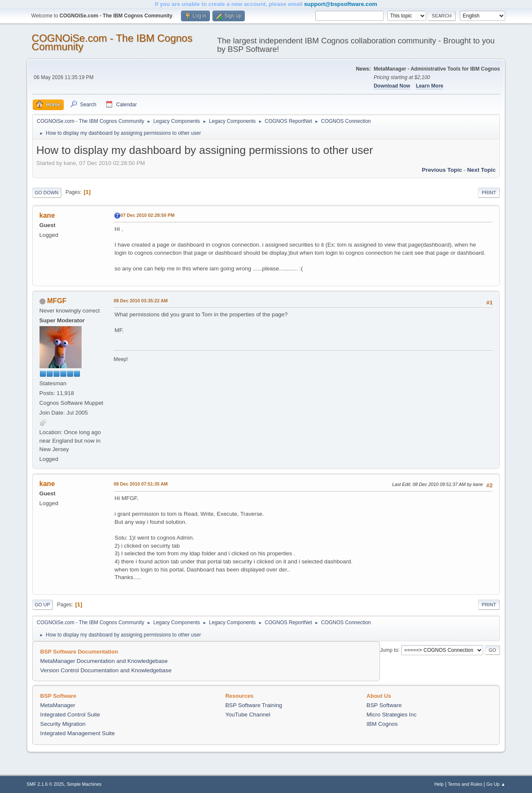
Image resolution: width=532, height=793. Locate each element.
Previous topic (442, 170)
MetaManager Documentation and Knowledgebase (104, 661)
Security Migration (63, 724)
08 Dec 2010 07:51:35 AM (141, 484)
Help (439, 784)
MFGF (57, 301)
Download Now (392, 86)
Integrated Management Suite (78, 733)
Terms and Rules (465, 784)
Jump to (389, 650)
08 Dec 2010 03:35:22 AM (141, 301)
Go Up (42, 605)
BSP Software (384, 705)
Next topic (481, 170)
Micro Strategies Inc (392, 715)
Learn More (430, 86)
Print (489, 193)
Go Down (47, 193)
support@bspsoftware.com (340, 4)
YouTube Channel (248, 715)
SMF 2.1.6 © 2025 (45, 784)
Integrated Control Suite (70, 715)
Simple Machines (84, 784)
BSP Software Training (254, 705)
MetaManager (58, 705)
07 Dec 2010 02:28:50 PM (148, 215)
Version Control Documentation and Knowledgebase (106, 670)
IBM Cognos (382, 724)
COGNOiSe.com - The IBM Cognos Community (112, 42)
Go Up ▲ (496, 784)
